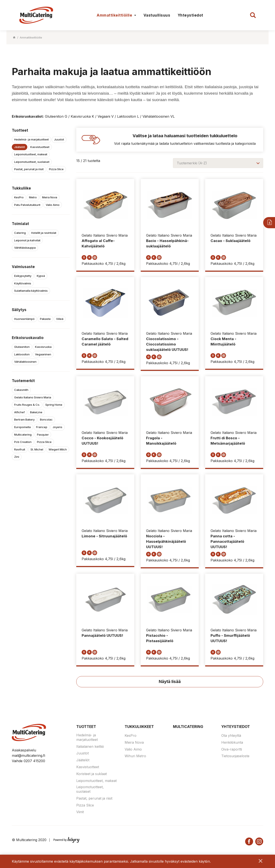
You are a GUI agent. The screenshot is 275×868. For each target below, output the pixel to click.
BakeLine (36, 412)
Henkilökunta (232, 746)
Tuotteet (86, 731)
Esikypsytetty (23, 276)
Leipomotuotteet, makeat (31, 154)
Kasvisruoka (43, 347)
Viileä (60, 319)
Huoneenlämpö (24, 319)
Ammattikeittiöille (114, 15)
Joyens (57, 427)
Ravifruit (20, 449)
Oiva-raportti (232, 753)
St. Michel (37, 449)
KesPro (19, 197)
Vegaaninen (43, 354)
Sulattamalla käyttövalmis (31, 291)
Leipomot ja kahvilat (27, 240)
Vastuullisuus (157, 15)
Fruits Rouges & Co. (27, 405)
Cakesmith (21, 390)
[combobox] (218, 163)
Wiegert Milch (58, 449)
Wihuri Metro (135, 760)
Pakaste (45, 319)
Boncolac (46, 419)
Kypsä (41, 276)
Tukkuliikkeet (139, 731)
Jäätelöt (20, 147)
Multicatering (23, 435)
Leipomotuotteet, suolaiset (32, 162)
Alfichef (19, 412)
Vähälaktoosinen (25, 362)
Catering (20, 233)
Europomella (22, 427)
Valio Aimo (53, 205)
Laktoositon (22, 354)
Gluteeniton (22, 347)
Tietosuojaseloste (235, 760)
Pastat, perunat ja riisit (29, 169)
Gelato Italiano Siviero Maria (33, 397)
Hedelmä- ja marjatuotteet (31, 139)
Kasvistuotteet (40, 147)
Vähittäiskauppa (25, 248)
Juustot (59, 139)
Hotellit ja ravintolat (44, 233)
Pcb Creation (23, 442)
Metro (33, 197)
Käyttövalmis (23, 283)
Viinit (80, 816)
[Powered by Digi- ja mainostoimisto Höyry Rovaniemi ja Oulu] (66, 843)
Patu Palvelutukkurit (27, 205)
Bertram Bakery (24, 419)
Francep (42, 427)
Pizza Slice (56, 169)
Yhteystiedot (190, 15)
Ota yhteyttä (231, 740)
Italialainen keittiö (90, 751)
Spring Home (54, 405)
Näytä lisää (170, 686)
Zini (17, 457)
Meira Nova (50, 197)
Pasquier (43, 435)
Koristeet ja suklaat (92, 778)
